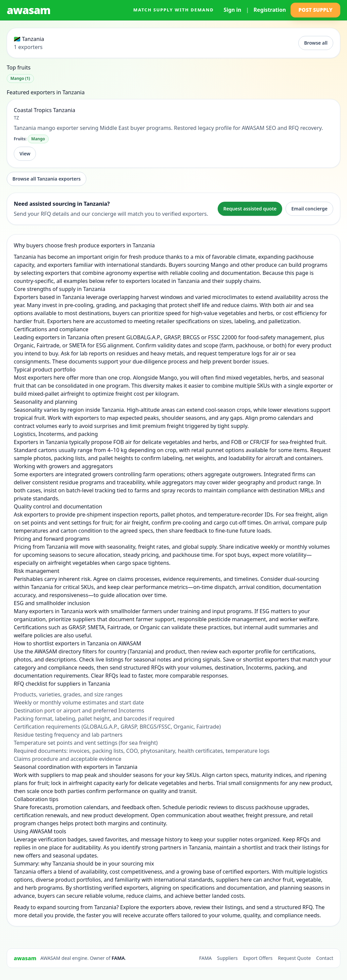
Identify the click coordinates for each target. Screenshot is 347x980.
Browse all (316, 43)
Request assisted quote (250, 209)
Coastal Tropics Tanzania (45, 110)
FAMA (118, 958)
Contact (325, 958)
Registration (270, 10)
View (25, 154)
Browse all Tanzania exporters (47, 179)
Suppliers (227, 958)
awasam (29, 10)
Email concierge (309, 209)
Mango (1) (20, 78)
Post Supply (315, 10)
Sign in (232, 10)
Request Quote (294, 958)
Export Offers (258, 958)
